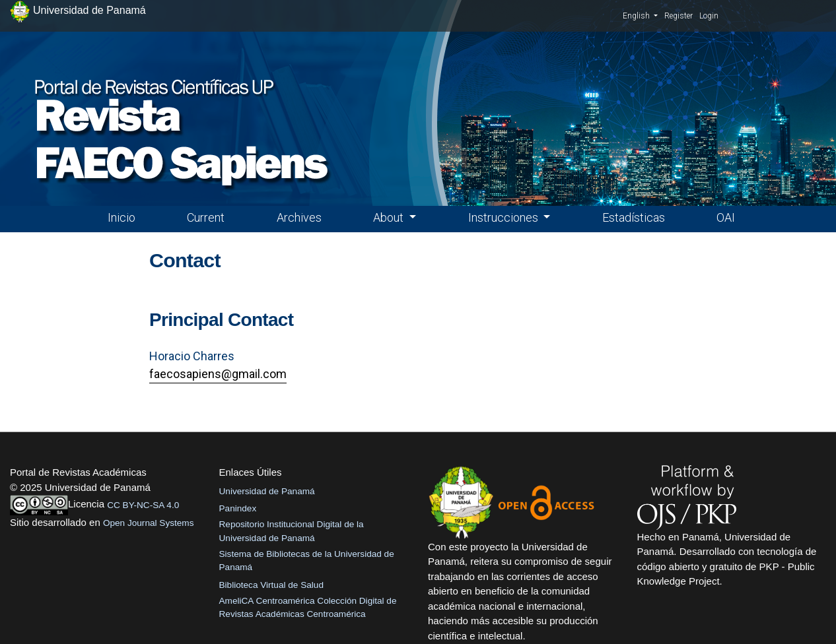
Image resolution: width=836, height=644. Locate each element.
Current (206, 217)
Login (709, 16)
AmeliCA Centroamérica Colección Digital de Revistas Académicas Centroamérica (308, 607)
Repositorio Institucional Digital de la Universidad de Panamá (292, 531)
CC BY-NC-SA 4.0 (143, 505)
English (640, 15)
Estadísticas (634, 217)
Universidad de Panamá (267, 491)
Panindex (238, 508)
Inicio (122, 217)
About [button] (390, 217)
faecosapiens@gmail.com (218, 374)
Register (679, 16)
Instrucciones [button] (505, 217)
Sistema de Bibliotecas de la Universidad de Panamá (307, 561)
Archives (299, 217)
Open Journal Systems (149, 523)
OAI (726, 217)
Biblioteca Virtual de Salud (271, 585)
